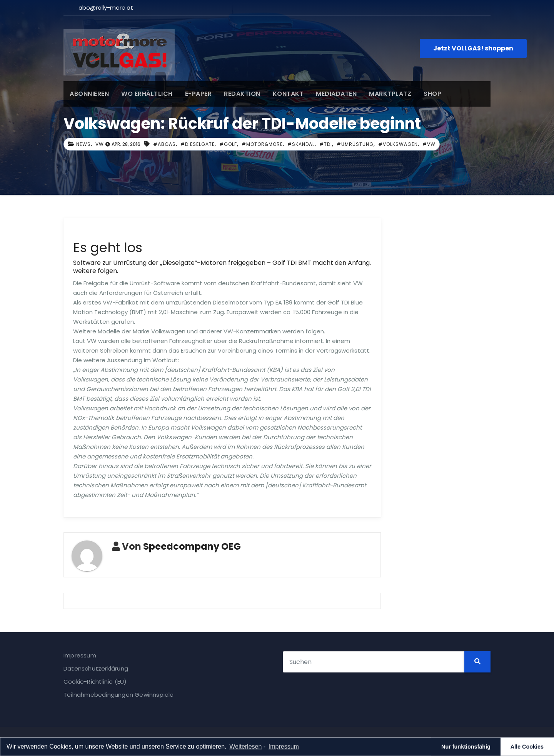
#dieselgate (198, 144)
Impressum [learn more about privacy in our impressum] (284, 747)
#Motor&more (262, 144)
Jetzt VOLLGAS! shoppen (473, 48)
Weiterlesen (245, 747)
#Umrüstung (355, 144)
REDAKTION (242, 94)
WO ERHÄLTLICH (147, 94)
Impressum (80, 655)
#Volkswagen (398, 144)
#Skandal (301, 144)
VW (100, 144)
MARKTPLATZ (390, 94)
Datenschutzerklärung (96, 668)
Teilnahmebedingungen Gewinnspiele (119, 695)
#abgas (164, 144)
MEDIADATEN (336, 94)
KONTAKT (288, 94)
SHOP (432, 94)
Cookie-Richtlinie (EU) (95, 682)
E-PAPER (199, 94)
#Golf (228, 144)
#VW (429, 144)
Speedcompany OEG (192, 546)
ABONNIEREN (89, 94)
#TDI (326, 144)
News (83, 144)
